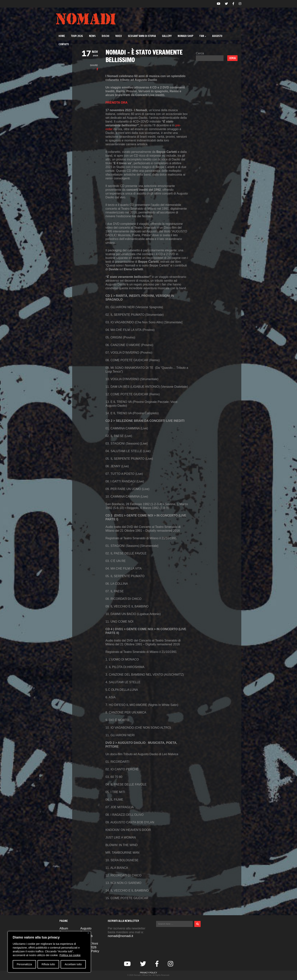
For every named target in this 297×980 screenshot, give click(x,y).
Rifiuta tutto (48, 964)
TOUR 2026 (77, 36)
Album (64, 928)
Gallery (167, 36)
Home (62, 36)
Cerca (200, 53)
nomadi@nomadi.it (120, 936)
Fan (203, 36)
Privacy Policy (149, 973)
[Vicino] (88, 933)
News (92, 36)
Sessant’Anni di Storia (142, 36)
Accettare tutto (73, 964)
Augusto (217, 36)
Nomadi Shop (186, 36)
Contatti (64, 44)
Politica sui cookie (70, 955)
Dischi (106, 36)
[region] (49, 952)
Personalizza (24, 964)
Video (119, 36)
